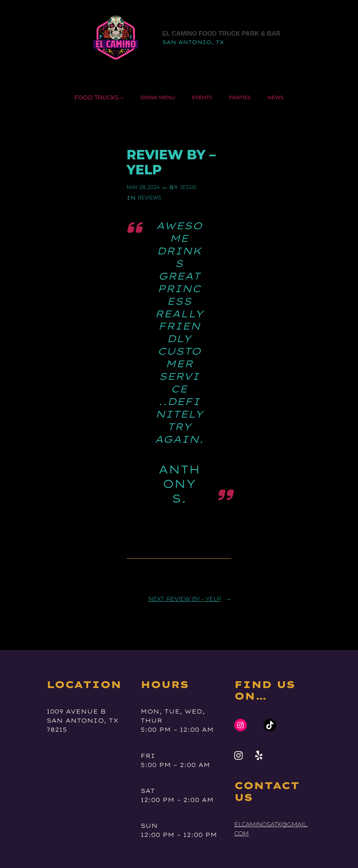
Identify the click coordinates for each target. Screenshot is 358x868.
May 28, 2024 (143, 187)
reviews (150, 198)
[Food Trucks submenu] (122, 97)
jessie (188, 187)
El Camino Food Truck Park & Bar (221, 34)
